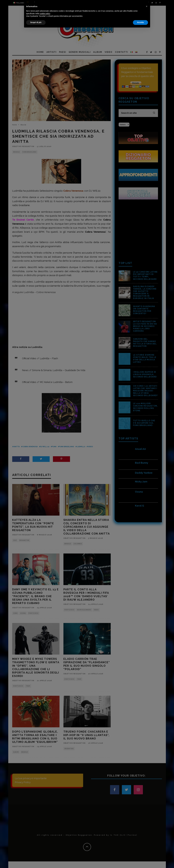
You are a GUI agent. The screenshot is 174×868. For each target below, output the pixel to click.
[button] (147, 845)
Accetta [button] (140, 861)
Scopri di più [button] (36, 861)
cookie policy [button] (45, 852)
